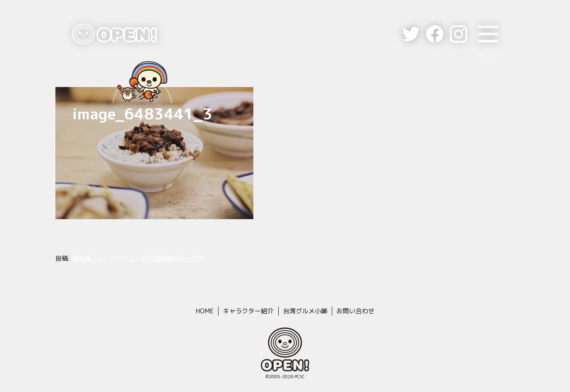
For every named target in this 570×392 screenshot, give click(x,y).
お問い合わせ (355, 311)
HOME (205, 311)
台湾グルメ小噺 (305, 311)
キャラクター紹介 (248, 311)
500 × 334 (188, 258)
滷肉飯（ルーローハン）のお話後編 (122, 258)
